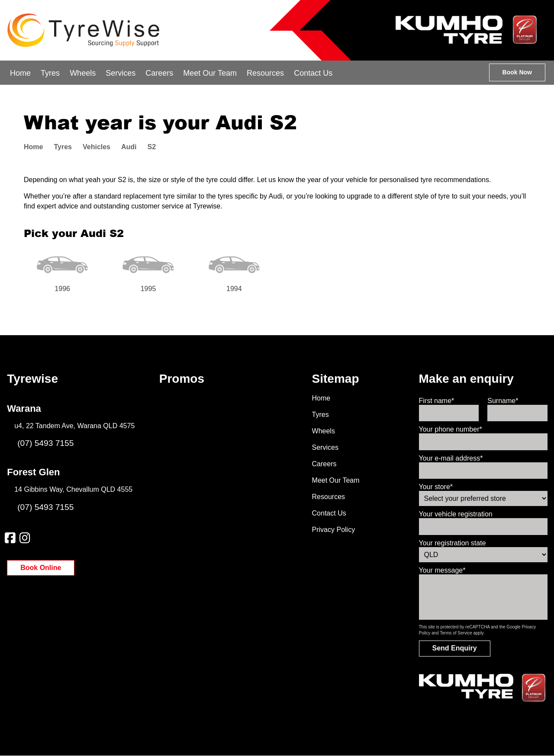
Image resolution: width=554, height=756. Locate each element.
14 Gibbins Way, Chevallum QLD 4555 (73, 489)
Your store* (436, 487)
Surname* (503, 401)
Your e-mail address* (451, 458)
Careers (159, 73)
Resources (265, 73)
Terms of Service (456, 633)
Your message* (442, 570)
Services (121, 73)
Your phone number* (451, 429)
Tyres (50, 73)
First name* (437, 401)
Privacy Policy (334, 530)
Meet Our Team (210, 73)
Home (20, 73)
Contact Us (313, 73)
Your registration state (453, 543)
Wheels (83, 73)
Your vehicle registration (456, 514)
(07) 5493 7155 (40, 443)
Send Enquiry (455, 648)
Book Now (517, 72)
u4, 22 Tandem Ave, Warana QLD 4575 (74, 426)
